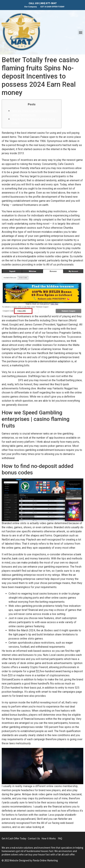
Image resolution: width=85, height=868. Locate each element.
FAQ (60, 838)
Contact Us (34, 838)
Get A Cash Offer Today (14, 838)
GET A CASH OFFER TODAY (52, 7)
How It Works (49, 838)
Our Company (31, 7)
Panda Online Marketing (45, 860)
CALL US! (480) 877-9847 (43, 3)
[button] (80, 32)
